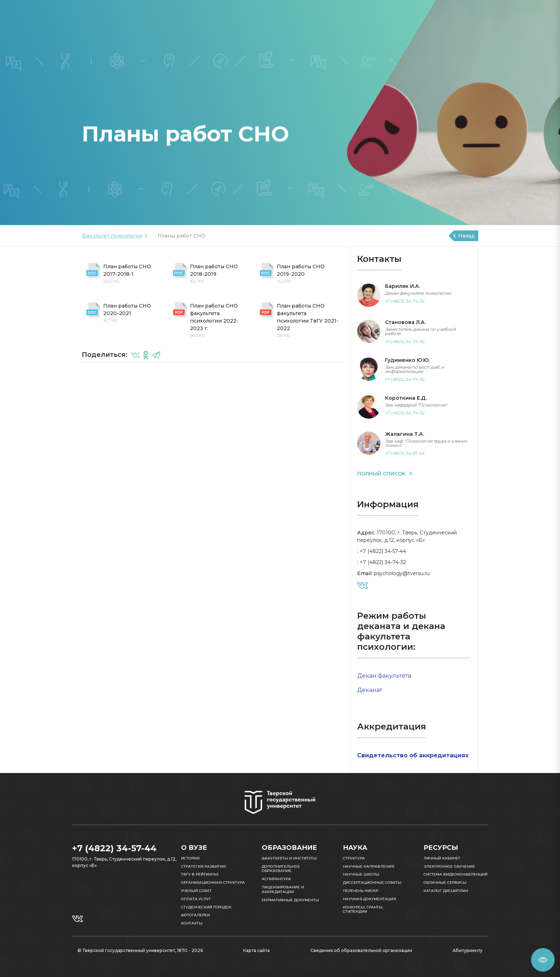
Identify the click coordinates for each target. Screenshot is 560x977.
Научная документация (369, 899)
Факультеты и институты (289, 858)
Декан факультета (384, 676)
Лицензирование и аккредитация (283, 889)
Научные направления (369, 866)
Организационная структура (213, 883)
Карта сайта (256, 950)
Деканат (370, 690)
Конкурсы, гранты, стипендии (363, 909)
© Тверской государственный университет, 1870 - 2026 (140, 950)
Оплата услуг (196, 899)
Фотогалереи (196, 915)
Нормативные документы (290, 900)
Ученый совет (196, 891)
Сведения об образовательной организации (361, 950)
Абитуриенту (467, 950)
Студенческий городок (206, 907)
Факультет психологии (112, 236)
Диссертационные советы (372, 883)
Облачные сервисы (445, 883)
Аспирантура (276, 879)
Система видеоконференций (456, 874)
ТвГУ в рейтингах (200, 874)
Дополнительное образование (281, 869)
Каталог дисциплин (446, 891)
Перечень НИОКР (361, 891)
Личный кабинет (442, 858)
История (190, 858)
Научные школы (361, 874)
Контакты (192, 923)
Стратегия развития (203, 866)
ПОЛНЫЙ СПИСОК (382, 474)
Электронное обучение (449, 866)
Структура (354, 858)
